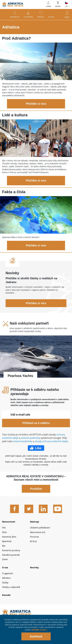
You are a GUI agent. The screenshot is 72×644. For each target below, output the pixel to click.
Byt (4, 546)
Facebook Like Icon (36, 448)
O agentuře (7, 573)
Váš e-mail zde (20, 415)
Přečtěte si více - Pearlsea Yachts (36, 358)
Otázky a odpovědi (11, 587)
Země (5, 559)
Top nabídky (28, 17)
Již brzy (33, 541)
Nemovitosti (9, 522)
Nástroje (35, 522)
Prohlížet (36, 489)
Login (48, 6)
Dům (4, 532)
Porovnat (34, 537)
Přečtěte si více (36, 104)
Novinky (34, 567)
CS (66, 6)
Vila (4, 528)
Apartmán (7, 541)
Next (70, 358)
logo (13, 4)
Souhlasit (36, 636)
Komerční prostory (11, 550)
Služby (5, 582)
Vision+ (58, 6)
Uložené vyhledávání (40, 528)
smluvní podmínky (30, 438)
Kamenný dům (9, 537)
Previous (2, 358)
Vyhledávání (15, 17)
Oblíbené (41, 17)
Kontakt (51, 17)
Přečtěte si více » (39, 630)
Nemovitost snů (38, 532)
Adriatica (6, 578)
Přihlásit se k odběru (36, 423)
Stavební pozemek (11, 555)
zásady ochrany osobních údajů (51, 441)
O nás (5, 567)
